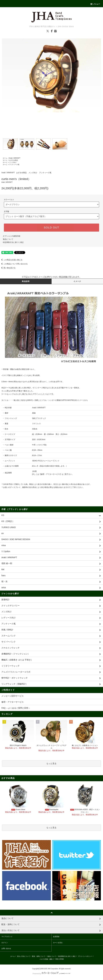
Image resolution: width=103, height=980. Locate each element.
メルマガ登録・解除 (46, 959)
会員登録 (56, 937)
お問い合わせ (6, 948)
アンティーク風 (14, 165)
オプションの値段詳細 (12, 236)
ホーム (5, 158)
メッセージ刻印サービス (13, 696)
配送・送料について (39, 956)
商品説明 (26, 281)
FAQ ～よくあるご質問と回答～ (16, 708)
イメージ (77, 281)
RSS (57, 959)
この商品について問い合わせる (14, 264)
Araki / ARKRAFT (15, 158)
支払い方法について (23, 956)
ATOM (62, 959)
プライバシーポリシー (85, 956)
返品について (8, 239)
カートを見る (58, 943)
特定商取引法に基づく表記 (13, 242)
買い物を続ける (8, 268)
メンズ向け (13, 162)
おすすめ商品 (14, 160)
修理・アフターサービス (50, 474)
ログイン (5, 943)
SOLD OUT (51, 228)
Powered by (51, 974)
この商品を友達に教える (11, 260)
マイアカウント (7, 937)
